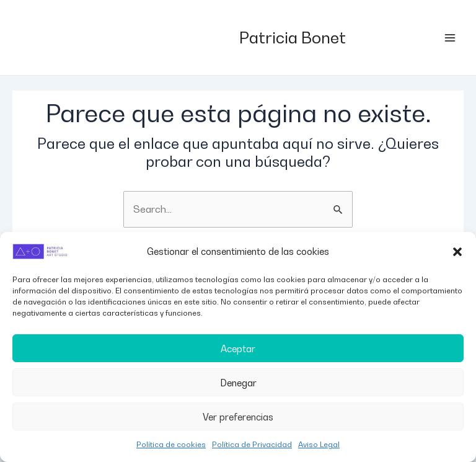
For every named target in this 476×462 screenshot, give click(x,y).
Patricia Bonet (293, 38)
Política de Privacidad (252, 444)
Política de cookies (171, 444)
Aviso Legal (319, 444)
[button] (457, 252)
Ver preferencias (238, 417)
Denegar (238, 383)
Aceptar (238, 349)
